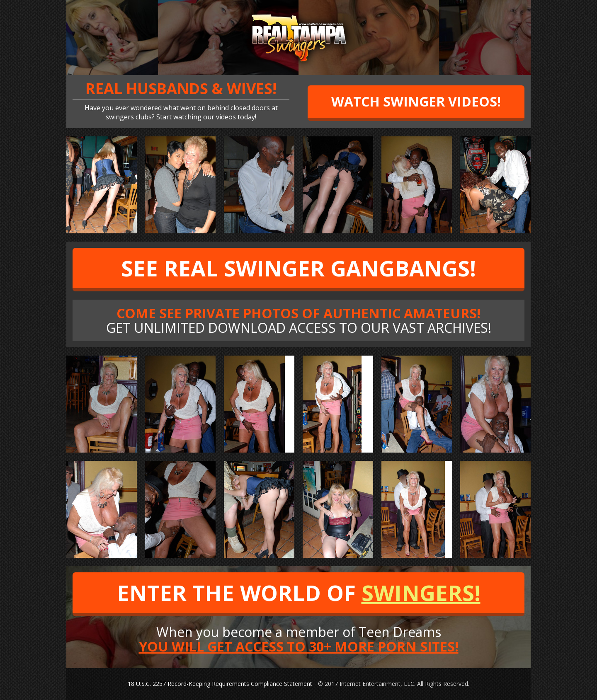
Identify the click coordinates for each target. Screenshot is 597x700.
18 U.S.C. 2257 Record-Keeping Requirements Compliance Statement (220, 684)
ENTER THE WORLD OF (299, 592)
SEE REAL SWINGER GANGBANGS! (298, 268)
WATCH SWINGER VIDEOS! (416, 101)
